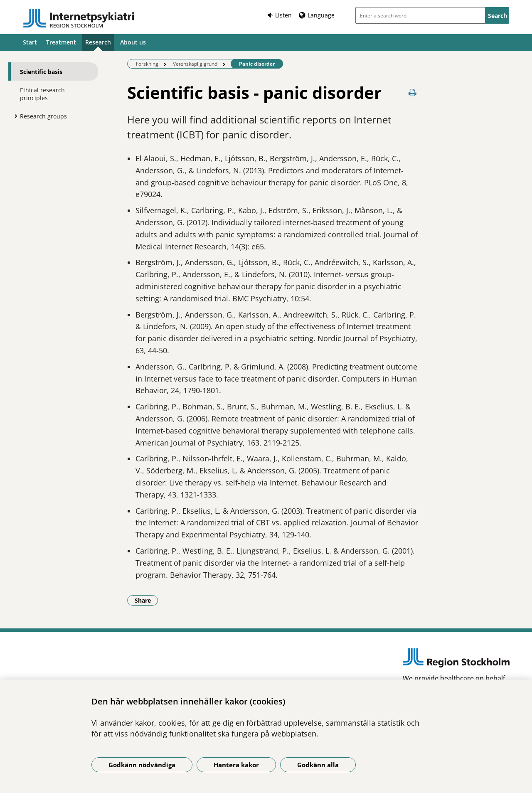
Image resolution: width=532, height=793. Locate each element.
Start (30, 42)
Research (98, 42)
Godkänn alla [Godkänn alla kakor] (318, 765)
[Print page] (412, 92)
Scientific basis (41, 72)
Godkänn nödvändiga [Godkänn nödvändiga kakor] (142, 765)
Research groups (43, 116)
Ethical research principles (42, 94)
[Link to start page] (79, 18)
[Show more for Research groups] (14, 116)
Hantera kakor (236, 765)
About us (133, 42)
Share (147, 600)
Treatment (61, 42)
